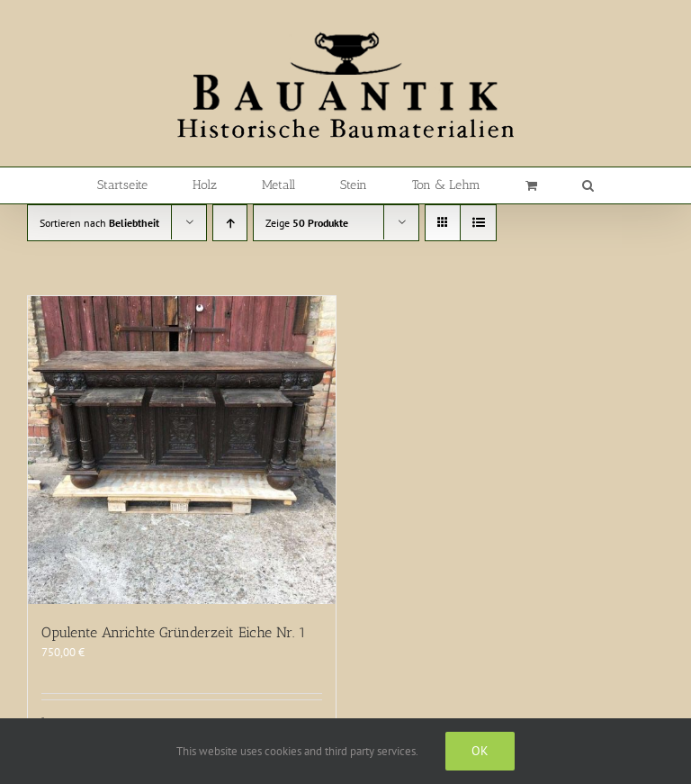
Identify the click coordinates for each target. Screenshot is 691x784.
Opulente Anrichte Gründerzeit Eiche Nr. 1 (174, 632)
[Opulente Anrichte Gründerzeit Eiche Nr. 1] (182, 450)
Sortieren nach (99, 223)
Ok (480, 751)
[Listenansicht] (478, 223)
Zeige (307, 223)
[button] (588, 185)
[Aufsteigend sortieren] (230, 223)
